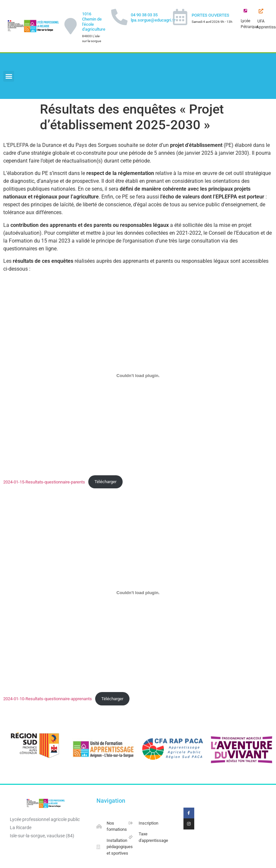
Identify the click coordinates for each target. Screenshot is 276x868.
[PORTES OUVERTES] (180, 17)
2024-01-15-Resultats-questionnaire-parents (44, 482)
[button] (9, 76)
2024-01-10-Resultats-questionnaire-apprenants (48, 699)
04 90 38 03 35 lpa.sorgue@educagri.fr (153, 17)
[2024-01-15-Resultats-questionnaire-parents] (138, 376)
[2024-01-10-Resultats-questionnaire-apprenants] (138, 592)
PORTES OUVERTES (210, 15)
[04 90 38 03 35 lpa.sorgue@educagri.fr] (119, 17)
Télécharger (105, 482)
